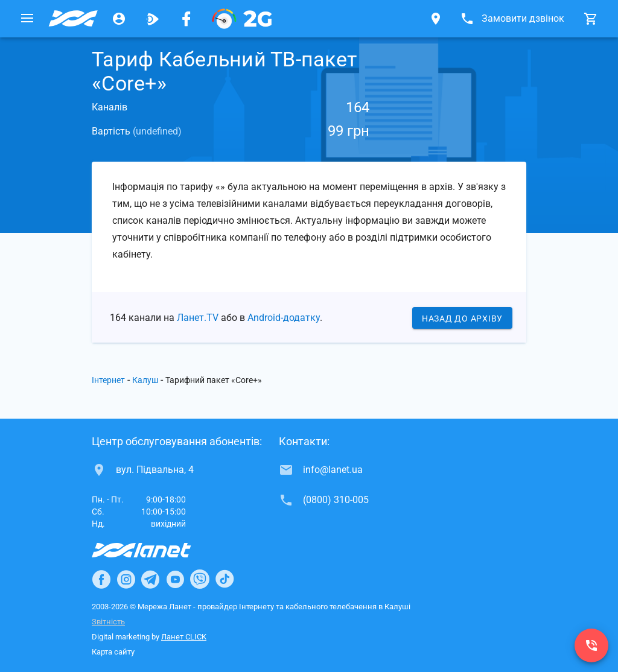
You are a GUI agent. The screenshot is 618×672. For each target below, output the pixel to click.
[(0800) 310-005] (591, 645)
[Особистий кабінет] (119, 19)
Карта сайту (113, 652)
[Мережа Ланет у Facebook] (186, 19)
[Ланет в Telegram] (150, 579)
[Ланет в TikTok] (225, 579)
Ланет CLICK (184, 637)
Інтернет (108, 380)
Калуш (145, 380)
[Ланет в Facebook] (101, 579)
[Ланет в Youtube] (175, 579)
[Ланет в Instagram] (126, 579)
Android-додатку (284, 318)
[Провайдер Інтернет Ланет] (155, 550)
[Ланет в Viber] (200, 579)
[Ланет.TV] (153, 19)
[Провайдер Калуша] (73, 19)
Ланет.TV (198, 318)
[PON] (242, 19)
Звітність (108, 622)
